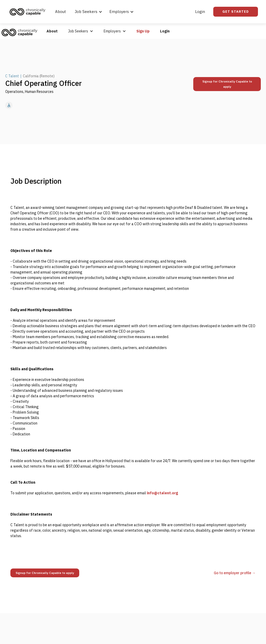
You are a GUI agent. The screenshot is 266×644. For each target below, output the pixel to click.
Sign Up (143, 31)
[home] (29, 12)
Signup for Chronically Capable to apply (227, 84)
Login (200, 12)
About (61, 12)
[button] (88, 12)
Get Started (236, 12)
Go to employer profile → (235, 573)
